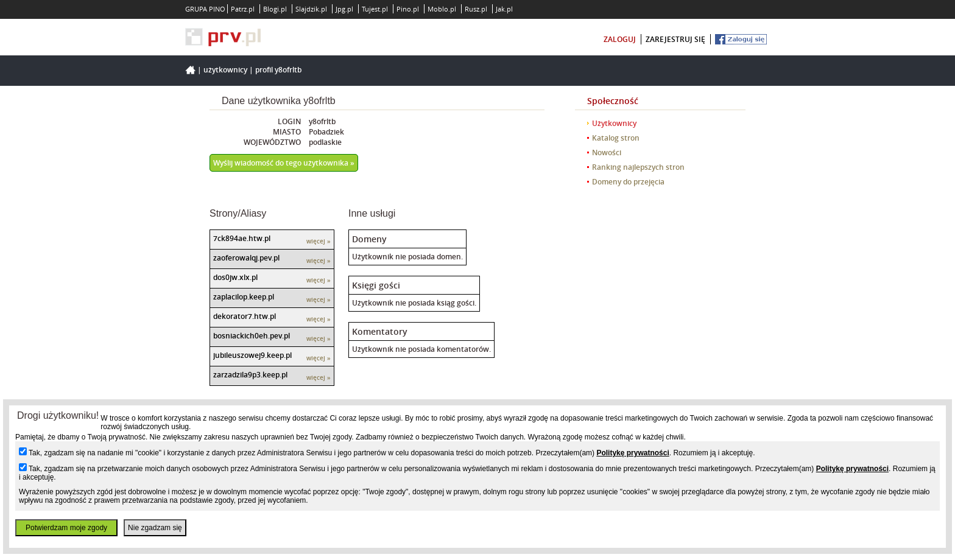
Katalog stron (616, 138)
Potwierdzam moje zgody (66, 528)
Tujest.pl (375, 9)
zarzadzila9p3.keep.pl (250, 375)
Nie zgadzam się (155, 528)
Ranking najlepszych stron (638, 167)
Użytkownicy (225, 70)
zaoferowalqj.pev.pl (246, 258)
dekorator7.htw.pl (245, 316)
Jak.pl (504, 9)
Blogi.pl (275, 9)
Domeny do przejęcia (628, 182)
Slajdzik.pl (311, 9)
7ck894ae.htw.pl (242, 238)
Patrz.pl (243, 9)
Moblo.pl (442, 9)
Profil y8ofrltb (278, 70)
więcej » (319, 241)
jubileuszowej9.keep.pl (252, 355)
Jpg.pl (344, 9)
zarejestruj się (675, 39)
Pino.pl (408, 9)
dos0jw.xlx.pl (235, 277)
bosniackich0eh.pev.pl (252, 336)
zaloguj (620, 39)
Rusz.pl (476, 9)
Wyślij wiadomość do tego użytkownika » (284, 163)
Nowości (607, 152)
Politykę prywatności (633, 453)
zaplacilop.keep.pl (244, 297)
